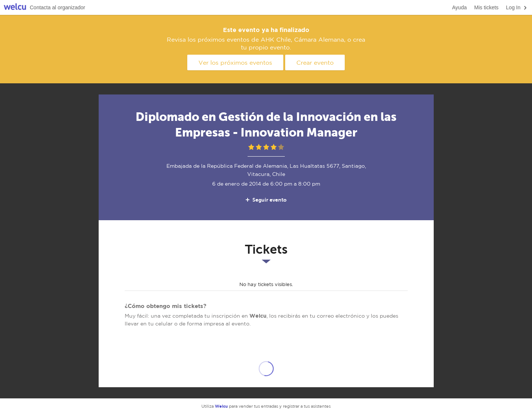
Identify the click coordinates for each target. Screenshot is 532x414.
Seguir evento (266, 200)
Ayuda (459, 7)
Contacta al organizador (58, 7)
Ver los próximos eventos (235, 62)
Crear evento (315, 62)
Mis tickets (486, 7)
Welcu (15, 8)
